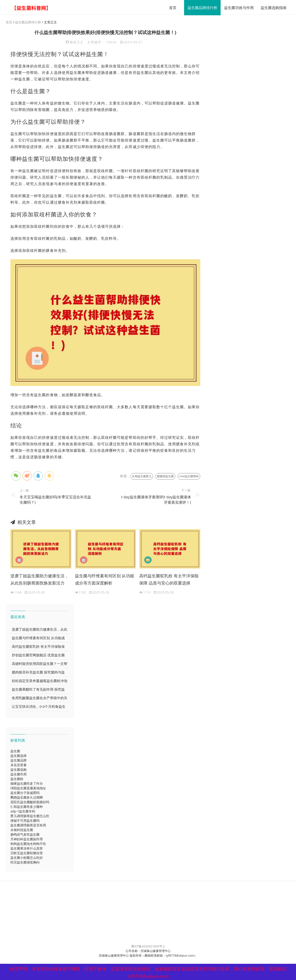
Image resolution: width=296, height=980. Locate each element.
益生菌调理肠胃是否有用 (28, 825)
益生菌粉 (17, 779)
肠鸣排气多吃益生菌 (25, 835)
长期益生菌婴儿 (142, 476)
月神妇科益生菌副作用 (27, 839)
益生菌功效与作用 (236, 8)
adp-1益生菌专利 (23, 811)
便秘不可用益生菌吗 (25, 821)
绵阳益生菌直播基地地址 (28, 788)
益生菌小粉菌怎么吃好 (27, 858)
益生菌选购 (18, 770)
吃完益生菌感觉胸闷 (25, 862)
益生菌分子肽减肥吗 (25, 793)
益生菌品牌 (18, 760)
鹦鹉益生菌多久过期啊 (27, 798)
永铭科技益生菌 (22, 830)
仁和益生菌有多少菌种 (27, 807)
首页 (170, 8)
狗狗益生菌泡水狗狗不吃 (28, 844)
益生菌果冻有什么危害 (27, 849)
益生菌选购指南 (270, 8)
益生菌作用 (18, 774)
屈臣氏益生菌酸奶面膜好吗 (30, 802)
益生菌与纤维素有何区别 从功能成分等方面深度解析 (105, 580)
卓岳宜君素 (18, 765)
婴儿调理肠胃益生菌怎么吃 (30, 816)
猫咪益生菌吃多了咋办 (27, 784)
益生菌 (15, 751)
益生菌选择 (18, 756)
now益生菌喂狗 (189, 476)
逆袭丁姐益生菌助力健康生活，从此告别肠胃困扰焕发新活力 (40, 580)
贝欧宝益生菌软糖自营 (27, 853)
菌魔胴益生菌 (165, 476)
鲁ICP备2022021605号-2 (148, 946)
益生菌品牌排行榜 (199, 8)
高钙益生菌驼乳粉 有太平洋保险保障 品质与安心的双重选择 (169, 580)
